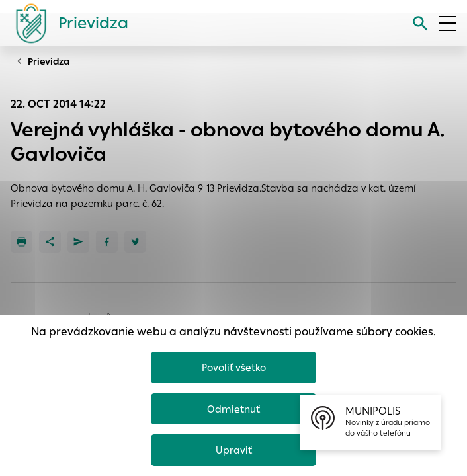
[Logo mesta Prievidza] (67, 23)
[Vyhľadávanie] (420, 23)
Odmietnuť (233, 409)
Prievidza (49, 61)
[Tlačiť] (21, 242)
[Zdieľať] (50, 242)
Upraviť (234, 450)
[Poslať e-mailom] (78, 242)
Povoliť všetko (234, 367)
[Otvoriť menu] (447, 23)
